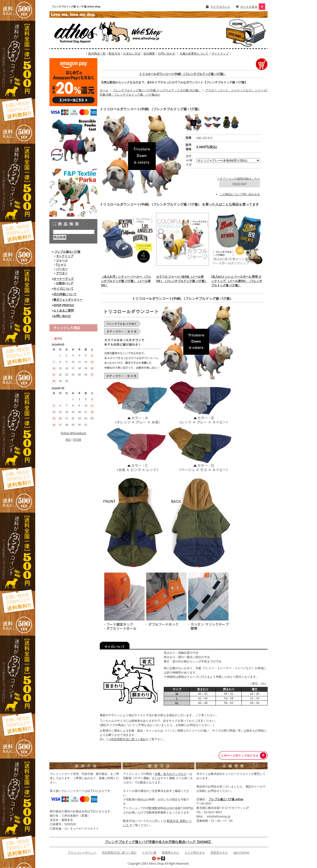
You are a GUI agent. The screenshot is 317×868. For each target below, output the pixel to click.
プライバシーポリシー (82, 853)
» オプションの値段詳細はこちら (239, 179)
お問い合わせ (167, 53)
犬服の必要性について (194, 53)
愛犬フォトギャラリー (68, 300)
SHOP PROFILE (64, 305)
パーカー (62, 269)
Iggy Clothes (241, 853)
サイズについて (64, 289)
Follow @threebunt (73, 433)
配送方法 (114, 53)
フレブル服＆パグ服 (67, 252)
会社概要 (149, 53)
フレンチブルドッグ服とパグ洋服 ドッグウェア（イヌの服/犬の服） (157, 90)
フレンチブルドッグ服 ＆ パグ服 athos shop (76, 6)
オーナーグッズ (64, 279)
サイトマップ (220, 53)
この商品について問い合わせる (240, 194)
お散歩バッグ (65, 283)
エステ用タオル (195, 853)
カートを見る (249, 7)
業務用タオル (170, 853)
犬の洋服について (65, 294)
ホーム (104, 90)
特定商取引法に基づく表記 (129, 739)
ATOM (77, 440)
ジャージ (62, 260)
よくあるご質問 (64, 310)
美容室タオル (219, 853)
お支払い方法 (132, 53)
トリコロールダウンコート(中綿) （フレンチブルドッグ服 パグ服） (182, 74)
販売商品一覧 (97, 53)
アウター (62, 273)
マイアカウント (220, 7)
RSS (68, 440)
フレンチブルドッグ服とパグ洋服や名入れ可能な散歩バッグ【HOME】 (159, 842)
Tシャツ (61, 265)
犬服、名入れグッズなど (170, 774)
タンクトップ (65, 256)
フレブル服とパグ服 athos (226, 799)
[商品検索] (74, 232)
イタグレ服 (149, 853)
